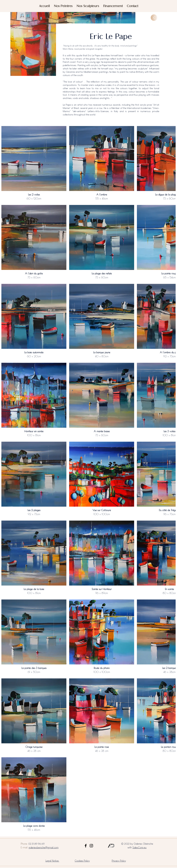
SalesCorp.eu (139, 847)
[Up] (154, 18)
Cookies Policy (82, 861)
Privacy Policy (119, 861)
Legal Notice (52, 861)
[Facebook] (86, 846)
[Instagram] (91, 846)
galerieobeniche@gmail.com (44, 847)
